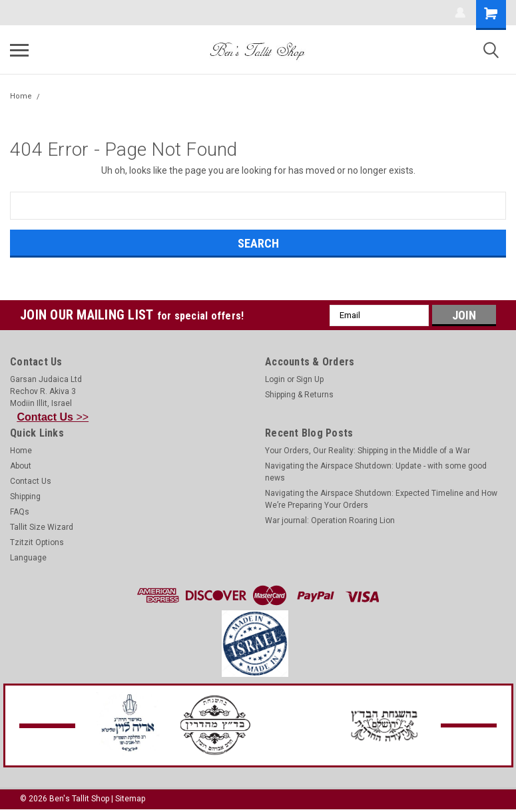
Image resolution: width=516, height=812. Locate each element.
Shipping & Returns (299, 395)
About (21, 466)
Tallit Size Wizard (42, 527)
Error (55, 96)
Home (21, 96)
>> (53, 417)
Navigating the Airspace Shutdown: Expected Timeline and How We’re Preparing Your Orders (381, 499)
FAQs (20, 512)
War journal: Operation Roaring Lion (330, 520)
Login (275, 379)
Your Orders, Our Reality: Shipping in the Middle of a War (368, 451)
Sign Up (310, 379)
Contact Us (31, 481)
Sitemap (130, 799)
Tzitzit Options (37, 542)
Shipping (25, 497)
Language (28, 558)
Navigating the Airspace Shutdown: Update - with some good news (376, 472)
